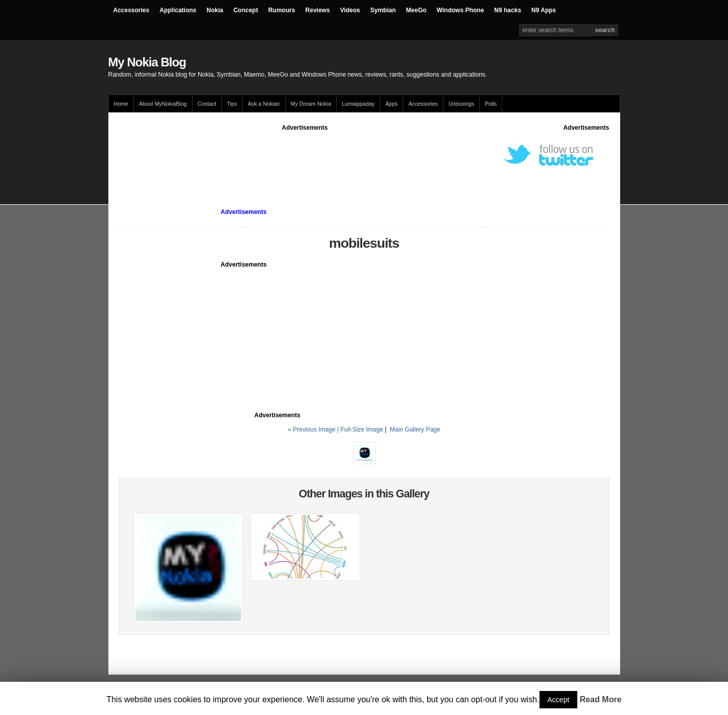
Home (121, 104)
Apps (391, 104)
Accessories (132, 10)
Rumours (282, 10)
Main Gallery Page (415, 430)
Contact (207, 104)
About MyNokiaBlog (163, 104)
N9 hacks (508, 10)
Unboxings (461, 104)
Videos (350, 10)
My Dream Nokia (311, 104)
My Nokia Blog (147, 62)
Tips (232, 104)
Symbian (383, 10)
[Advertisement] (305, 155)
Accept (559, 700)
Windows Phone (461, 10)
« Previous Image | (314, 430)
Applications (178, 10)
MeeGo (416, 10)
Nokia (215, 10)
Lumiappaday (358, 104)
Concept (246, 10)
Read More (601, 699)
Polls (491, 104)
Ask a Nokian (264, 104)
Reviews (318, 10)
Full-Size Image (361, 430)
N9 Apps (544, 10)
